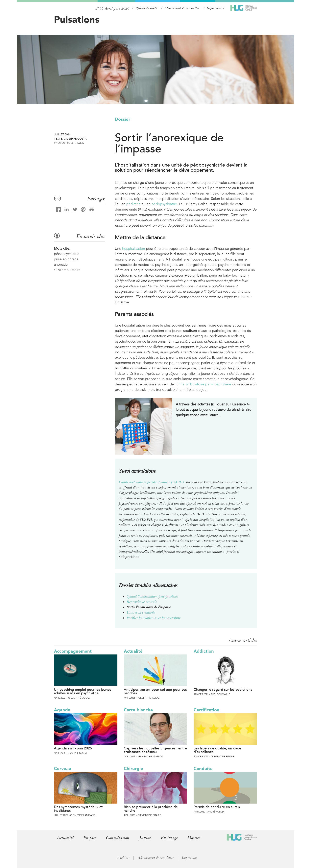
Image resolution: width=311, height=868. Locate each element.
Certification (206, 710)
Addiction (204, 651)
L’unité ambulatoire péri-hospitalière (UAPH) (151, 482)
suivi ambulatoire (67, 270)
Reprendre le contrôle (142, 602)
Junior (145, 838)
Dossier (123, 119)
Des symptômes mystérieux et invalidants (78, 809)
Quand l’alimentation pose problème (153, 596)
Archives (123, 858)
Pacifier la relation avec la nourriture (154, 618)
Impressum (214, 8)
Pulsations (77, 19)
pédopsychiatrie (164, 204)
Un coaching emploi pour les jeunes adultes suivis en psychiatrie (83, 691)
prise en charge (66, 259)
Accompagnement (73, 651)
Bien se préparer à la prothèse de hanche (151, 809)
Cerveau (63, 769)
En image (169, 838)
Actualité (133, 651)
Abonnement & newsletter (182, 8)
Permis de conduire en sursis (217, 807)
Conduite (203, 769)
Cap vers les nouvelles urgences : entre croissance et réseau (155, 750)
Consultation (118, 838)
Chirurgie (133, 769)
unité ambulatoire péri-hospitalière (204, 384)
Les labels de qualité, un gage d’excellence (217, 750)
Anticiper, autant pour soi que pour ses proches (155, 691)
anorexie (61, 264)
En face (90, 838)
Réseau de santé (146, 8)
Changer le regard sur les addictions (223, 690)
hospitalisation (134, 249)
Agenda (62, 710)
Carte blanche (138, 710)
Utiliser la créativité (141, 612)
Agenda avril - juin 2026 (73, 748)
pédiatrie (133, 204)
